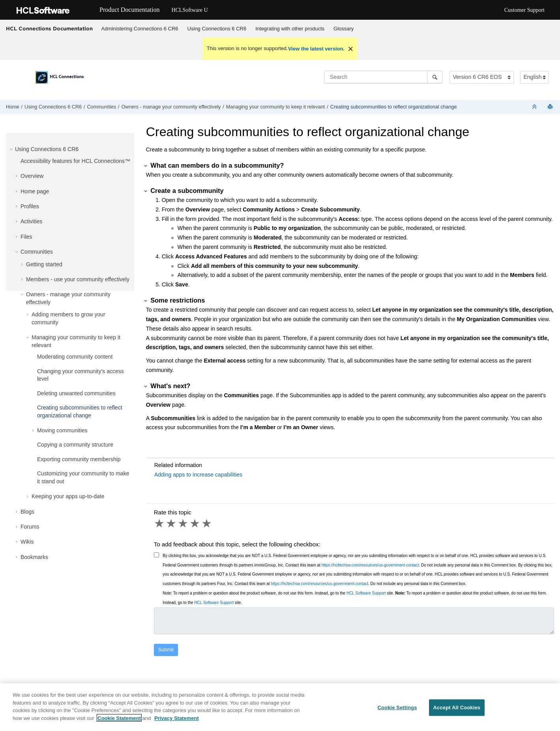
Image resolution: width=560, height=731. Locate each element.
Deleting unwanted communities (76, 393)
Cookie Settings (397, 711)
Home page (35, 191)
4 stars (195, 523)
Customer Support (524, 10)
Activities (31, 221)
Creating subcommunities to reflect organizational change (394, 107)
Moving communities (62, 430)
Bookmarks (34, 557)
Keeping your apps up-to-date (68, 496)
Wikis (27, 542)
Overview (32, 176)
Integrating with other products (290, 29)
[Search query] (383, 77)
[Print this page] (551, 107)
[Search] (435, 77)
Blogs (27, 512)
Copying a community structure (75, 445)
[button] (12, 149)
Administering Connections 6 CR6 (140, 29)
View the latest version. (317, 49)
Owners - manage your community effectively (171, 107)
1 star (160, 523)
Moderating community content (75, 357)
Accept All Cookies (457, 711)
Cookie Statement (119, 722)
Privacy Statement (177, 722)
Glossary (344, 29)
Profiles (30, 206)
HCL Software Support (366, 593)
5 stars (207, 523)
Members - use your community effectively (78, 279)
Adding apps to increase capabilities (198, 475)
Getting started (44, 264)
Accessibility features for (75, 161)
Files (26, 237)
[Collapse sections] (535, 107)
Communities (102, 107)
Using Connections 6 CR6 (217, 29)
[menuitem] (140, 29)
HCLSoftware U (189, 10)
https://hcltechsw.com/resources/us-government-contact (370, 565)
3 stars (184, 523)
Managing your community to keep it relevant (276, 107)
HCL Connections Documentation (49, 28)
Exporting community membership (79, 459)
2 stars (172, 523)
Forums (30, 527)
